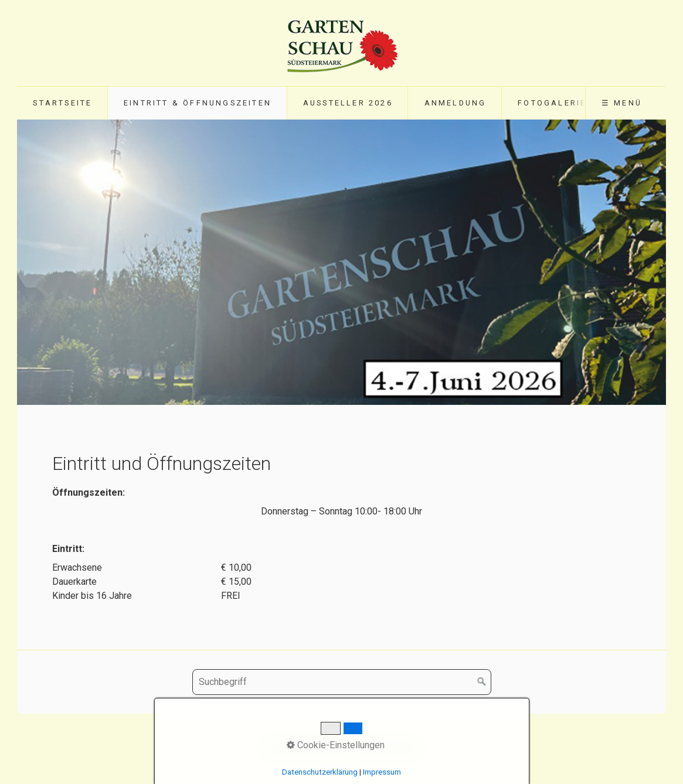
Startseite (62, 103)
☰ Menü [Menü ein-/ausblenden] (622, 103)
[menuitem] (62, 103)
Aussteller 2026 (348, 103)
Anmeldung (456, 103)
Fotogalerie (552, 103)
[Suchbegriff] (342, 682)
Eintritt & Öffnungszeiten (198, 103)
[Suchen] (482, 682)
